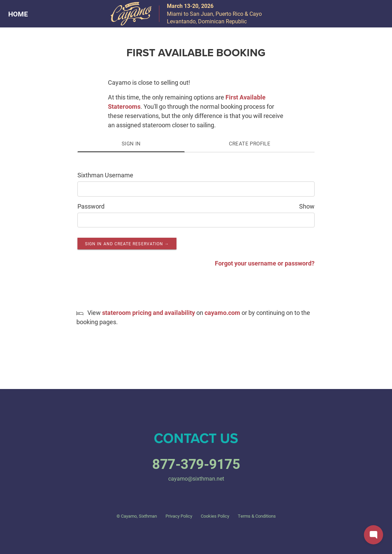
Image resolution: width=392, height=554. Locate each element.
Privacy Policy (179, 516)
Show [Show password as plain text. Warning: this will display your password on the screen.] (307, 206)
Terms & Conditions (257, 516)
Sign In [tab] (131, 143)
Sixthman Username (105, 175)
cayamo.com (222, 313)
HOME (18, 14)
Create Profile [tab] (250, 143)
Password (91, 206)
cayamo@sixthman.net (196, 478)
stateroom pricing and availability (149, 313)
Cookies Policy (215, 516)
